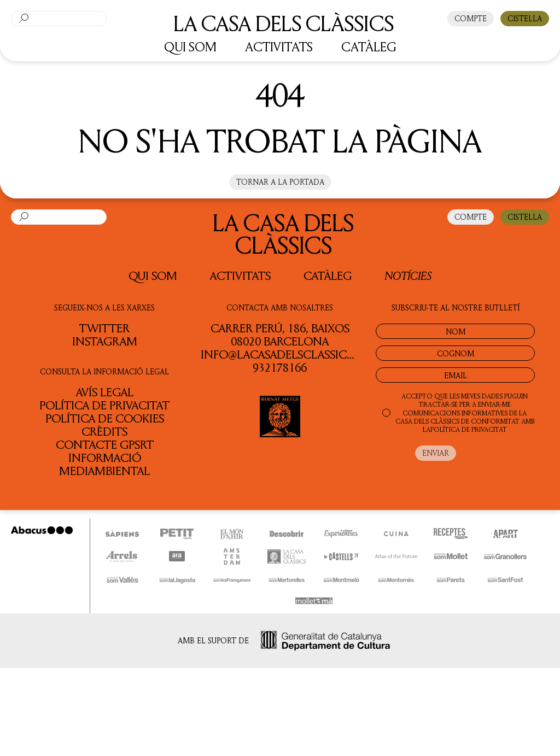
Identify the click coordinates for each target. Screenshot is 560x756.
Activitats (240, 276)
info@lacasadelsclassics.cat (288, 354)
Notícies (408, 275)
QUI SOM (190, 46)
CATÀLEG (369, 46)
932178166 (280, 367)
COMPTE (471, 18)
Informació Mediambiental (104, 464)
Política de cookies (105, 418)
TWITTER (104, 328)
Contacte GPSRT (105, 444)
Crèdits (104, 431)
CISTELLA (525, 18)
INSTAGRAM (105, 341)
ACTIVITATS (279, 46)
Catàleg (328, 276)
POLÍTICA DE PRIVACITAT (469, 429)
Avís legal (105, 392)
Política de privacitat (104, 405)
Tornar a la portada (280, 182)
